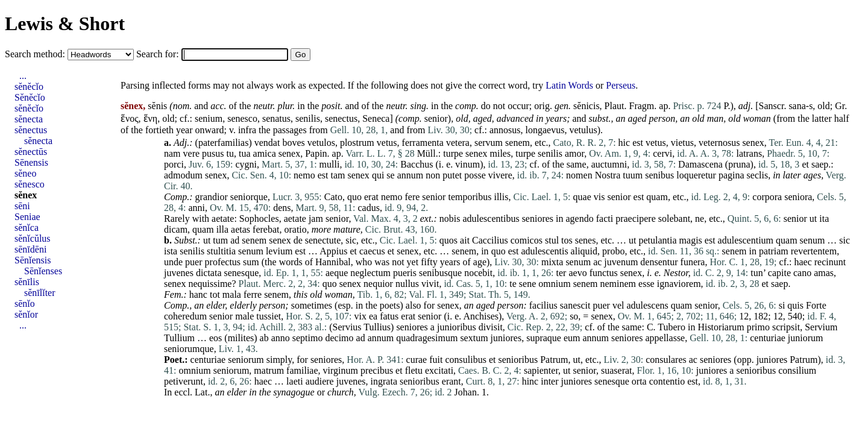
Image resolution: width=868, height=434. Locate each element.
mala (232, 294)
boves (293, 143)
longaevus (545, 130)
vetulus (583, 130)
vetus (387, 143)
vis (599, 197)
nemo (304, 175)
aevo (577, 273)
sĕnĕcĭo (29, 86)
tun (756, 273)
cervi (662, 153)
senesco (242, 118)
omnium (554, 284)
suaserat (617, 370)
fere (412, 197)
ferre (253, 294)
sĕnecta (29, 119)
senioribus (518, 360)
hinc (530, 381)
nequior (378, 284)
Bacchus (417, 164)
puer (193, 262)
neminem (618, 284)
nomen (579, 175)
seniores (538, 219)
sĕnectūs (31, 152)
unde (173, 262)
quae (582, 197)
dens (282, 208)
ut (813, 219)
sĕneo (25, 173)
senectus (341, 118)
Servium (821, 327)
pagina (731, 175)
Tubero (671, 327)
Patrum (554, 360)
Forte (816, 305)
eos (215, 338)
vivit (430, 284)
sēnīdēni (30, 249)
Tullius (377, 327)
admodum (183, 175)
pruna (739, 164)
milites (241, 338)
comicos (527, 240)
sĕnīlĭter (40, 293)
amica (265, 153)
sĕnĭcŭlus (33, 238)
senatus (276, 118)
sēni (22, 206)
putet (452, 175)
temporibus (470, 197)
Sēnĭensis (33, 260)
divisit (491, 327)
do (486, 106)
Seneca (376, 118)
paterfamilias (224, 143)
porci (174, 164)
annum (410, 175)
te (513, 284)
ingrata (384, 381)
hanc (198, 294)
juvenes (179, 273)
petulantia (658, 240)
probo (613, 251)
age (480, 262)
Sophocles (259, 219)
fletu (414, 370)
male (244, 316)
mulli (330, 164)
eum (572, 338)
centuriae (768, 338)
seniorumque (189, 349)
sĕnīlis (27, 282)
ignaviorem (679, 284)
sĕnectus (31, 130)
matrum (269, 370)
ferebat (266, 229)
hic (624, 143)
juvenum (621, 262)
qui (378, 175)
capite (779, 273)
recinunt (830, 262)
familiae (302, 370)
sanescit (575, 305)
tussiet (269, 316)
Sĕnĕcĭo (30, 97)
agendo (580, 219)
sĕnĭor (26, 314)
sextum (474, 338)
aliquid (584, 251)
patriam (774, 251)
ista (171, 251)
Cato (333, 197)
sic (351, 240)
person (662, 118)
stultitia (221, 251)
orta (639, 381)
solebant (674, 219)
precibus (377, 370)
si (782, 305)
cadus (368, 208)
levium (279, 251)
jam (316, 219)
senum (813, 240)
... (23, 76)
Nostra (608, 175)
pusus (213, 153)
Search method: (36, 54)
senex (753, 143)
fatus (389, 316)
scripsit (786, 327)
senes (586, 240)
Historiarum (721, 327)
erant (451, 381)
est (638, 143)
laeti (295, 381)
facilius (543, 305)
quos (448, 240)
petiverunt (184, 381)
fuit (436, 360)
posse (475, 175)
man (715, 118)
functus (604, 273)
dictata (209, 273)
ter (561, 273)
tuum (633, 175)
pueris (405, 273)
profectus (223, 262)
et (805, 164)
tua (245, 153)
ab (264, 338)
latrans (749, 153)
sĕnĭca (27, 228)
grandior (212, 197)
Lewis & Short (65, 24)
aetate (223, 219)
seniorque (249, 197)
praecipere (636, 219)
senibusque (440, 273)
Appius (333, 251)
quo (354, 197)
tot (215, 294)
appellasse (665, 338)
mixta (552, 262)
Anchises (481, 316)
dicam (176, 229)
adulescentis (544, 251)
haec (803, 262)
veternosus (719, 143)
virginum (341, 370)
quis (795, 305)
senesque (242, 273)
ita (824, 219)
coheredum (185, 316)
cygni (247, 164)
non (433, 175)
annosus (505, 130)
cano (802, 273)
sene (527, 284)
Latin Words (569, 85)
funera (693, 262)
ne (700, 219)
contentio (667, 381)
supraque (544, 338)
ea (373, 316)
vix (360, 316)
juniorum (806, 338)
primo (758, 327)
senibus (659, 175)
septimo (308, 338)
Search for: (159, 54)
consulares (666, 360)
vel (618, 305)
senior (436, 118)
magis (691, 240)
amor (574, 153)
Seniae (27, 217)
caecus (372, 251)
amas (824, 273)
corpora (767, 197)
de (298, 240)
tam (338, 175)
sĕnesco (30, 184)
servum (489, 143)
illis (501, 197)
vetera (458, 143)
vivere (500, 175)
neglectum (370, 273)
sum (251, 262)
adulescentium (746, 240)
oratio (295, 229)
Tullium (179, 338)
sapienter (541, 370)
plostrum (357, 143)
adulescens (647, 305)
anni (197, 208)
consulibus (465, 360)
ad (235, 240)
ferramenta (423, 143)
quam (657, 197)
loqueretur (696, 175)
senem (517, 143)
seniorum (246, 360)
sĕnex (26, 195)
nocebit (478, 273)
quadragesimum (427, 338)
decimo (339, 338)
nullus (407, 284)
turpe (453, 153)
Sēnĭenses (43, 271)
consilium (797, 370)
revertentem (814, 251)
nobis (450, 219)
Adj (180, 143)
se (390, 175)
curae (417, 360)
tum (220, 240)
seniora (798, 197)
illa (222, 229)
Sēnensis (31, 162)
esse (646, 284)
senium (209, 118)
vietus (682, 143)
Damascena (700, 164)
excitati (439, 370)
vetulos (321, 143)
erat (371, 197)
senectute (323, 240)
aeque (337, 273)
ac (597, 262)
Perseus (621, 85)
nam (172, 153)
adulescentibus (491, 219)
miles (501, 153)
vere (192, 153)
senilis (308, 118)
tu (230, 153)
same (577, 164)
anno (281, 338)
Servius (347, 327)
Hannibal (333, 262)
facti (605, 219)
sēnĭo (25, 303)
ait (465, 240)
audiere (320, 381)
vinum (467, 164)
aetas (241, 229)
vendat (267, 143)
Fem (172, 294)
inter (549, 381)
